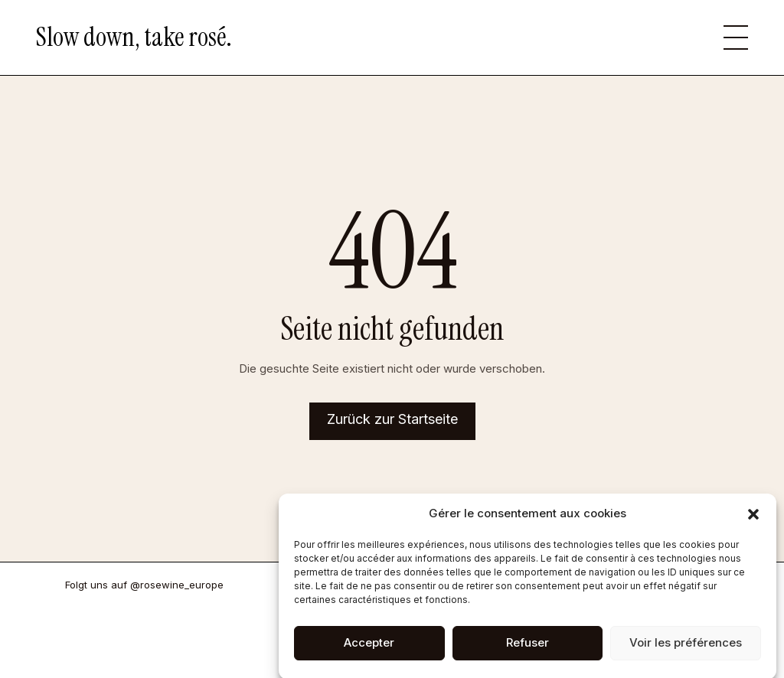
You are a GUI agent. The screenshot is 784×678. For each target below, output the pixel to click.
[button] (753, 523)
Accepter (369, 651)
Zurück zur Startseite (392, 419)
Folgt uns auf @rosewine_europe (144, 585)
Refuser (528, 651)
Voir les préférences (686, 651)
